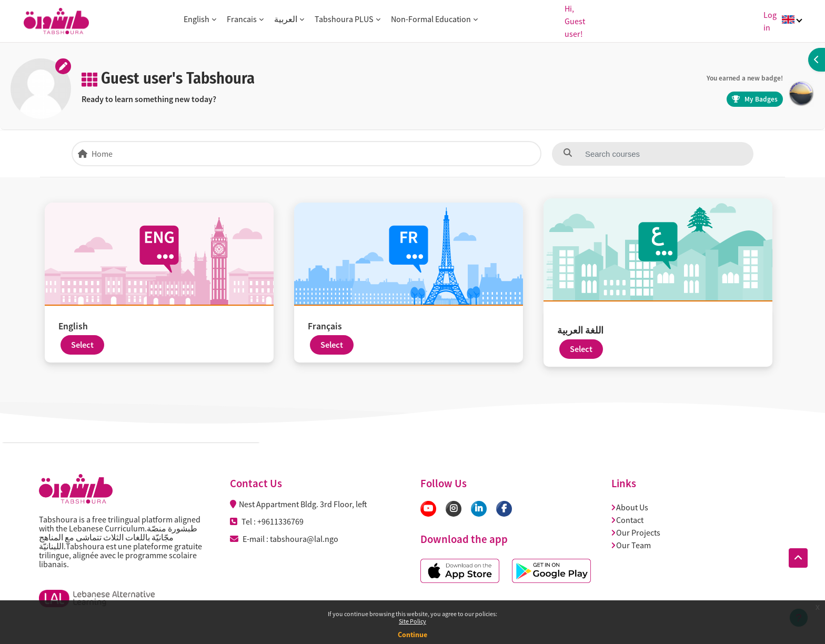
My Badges (755, 99)
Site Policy (413, 621)
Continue (413, 635)
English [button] (197, 19)
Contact (628, 520)
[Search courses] (635, 154)
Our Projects (636, 532)
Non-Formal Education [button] (431, 19)
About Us (630, 507)
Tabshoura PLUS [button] (344, 19)
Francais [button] (242, 19)
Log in (770, 21)
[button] (798, 558)
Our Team (631, 545)
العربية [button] (286, 19)
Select (82, 345)
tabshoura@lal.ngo (304, 539)
